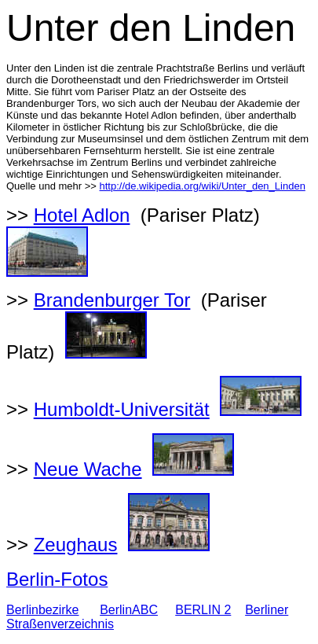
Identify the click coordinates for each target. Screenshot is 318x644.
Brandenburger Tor (112, 300)
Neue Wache (88, 469)
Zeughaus (76, 545)
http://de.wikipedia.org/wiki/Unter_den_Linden (203, 186)
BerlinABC (129, 610)
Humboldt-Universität (122, 409)
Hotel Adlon (82, 215)
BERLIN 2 (203, 610)
